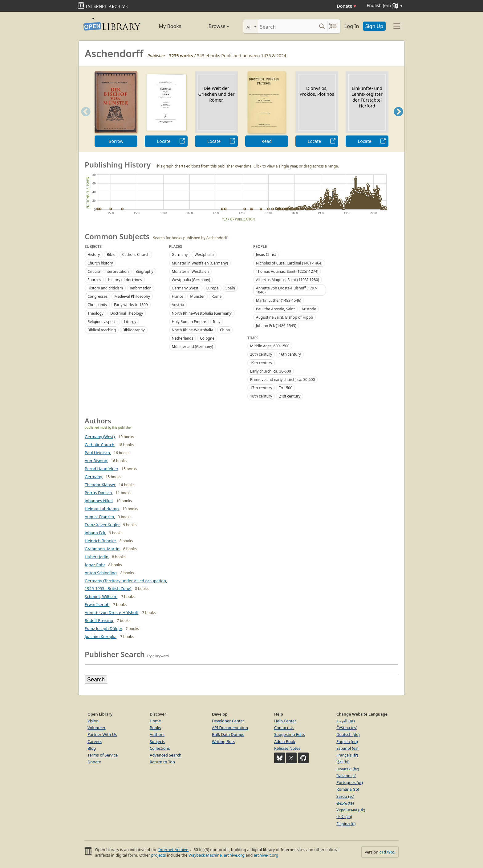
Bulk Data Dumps (228, 734)
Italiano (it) (346, 776)
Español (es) (347, 748)
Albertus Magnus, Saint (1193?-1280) (288, 280)
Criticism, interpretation (108, 271)
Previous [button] (84, 119)
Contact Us (284, 728)
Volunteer (97, 728)
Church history (100, 263)
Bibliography (134, 330)
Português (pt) (350, 782)
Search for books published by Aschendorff (190, 238)
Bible (111, 254)
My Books (170, 26)
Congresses (97, 296)
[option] (116, 109)
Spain (230, 288)
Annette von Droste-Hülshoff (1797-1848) (287, 290)
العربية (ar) (345, 721)
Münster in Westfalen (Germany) (200, 263)
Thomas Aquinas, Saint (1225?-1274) (287, 271)
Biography (144, 271)
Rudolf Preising (99, 620)
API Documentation (230, 728)
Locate (164, 141)
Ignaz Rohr (95, 565)
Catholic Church (136, 254)
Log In (352, 26)
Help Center (285, 721)
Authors (157, 734)
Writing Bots (223, 741)
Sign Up (374, 26)
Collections (160, 748)
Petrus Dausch (98, 493)
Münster (197, 296)
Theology (95, 313)
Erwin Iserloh (97, 604)
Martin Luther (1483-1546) (279, 300)
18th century (261, 396)
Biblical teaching (102, 330)
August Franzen (99, 517)
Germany (180, 254)
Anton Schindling (101, 573)
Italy (217, 322)
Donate (346, 6)
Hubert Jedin (97, 557)
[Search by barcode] (333, 26)
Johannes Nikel (99, 501)
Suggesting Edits (290, 734)
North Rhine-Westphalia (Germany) (202, 313)
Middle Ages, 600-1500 (270, 346)
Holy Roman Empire (189, 322)
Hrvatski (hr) (348, 769)
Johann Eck (95, 533)
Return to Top (162, 762)
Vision (93, 721)
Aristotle (309, 309)
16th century (290, 354)
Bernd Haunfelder (101, 469)
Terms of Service (103, 755)
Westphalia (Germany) (191, 280)
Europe (213, 288)
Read (267, 141)
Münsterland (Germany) (193, 347)
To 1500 (286, 388)
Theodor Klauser (100, 485)
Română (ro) (348, 789)
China (225, 330)
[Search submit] (322, 26)
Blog (92, 748)
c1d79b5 (387, 852)
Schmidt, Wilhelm (101, 596)
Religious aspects (102, 322)
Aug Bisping (96, 461)
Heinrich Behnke (100, 541)
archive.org (234, 855)
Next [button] (398, 119)
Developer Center (228, 721)
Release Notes (287, 748)
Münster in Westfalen (190, 271)
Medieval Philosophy (132, 296)
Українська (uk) (351, 810)
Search (96, 680)
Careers (95, 741)
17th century (261, 388)
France (178, 296)
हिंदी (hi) (343, 762)
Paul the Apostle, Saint (275, 309)
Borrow (116, 141)
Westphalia (204, 254)
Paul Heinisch (97, 453)
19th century (261, 363)
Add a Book (285, 741)
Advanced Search (166, 755)
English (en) (347, 741)
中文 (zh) (344, 817)
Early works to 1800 (131, 305)
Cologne (207, 338)
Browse (212, 26)
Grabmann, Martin (102, 549)
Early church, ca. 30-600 (271, 371)
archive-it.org (266, 855)
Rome (217, 296)
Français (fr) (347, 755)
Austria (178, 305)
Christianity (97, 305)
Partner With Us (102, 734)
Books (155, 728)
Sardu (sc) (345, 796)
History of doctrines (125, 280)
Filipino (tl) (346, 824)
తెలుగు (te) (345, 803)
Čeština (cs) (347, 728)
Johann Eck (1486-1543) (276, 326)
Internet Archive (173, 850)
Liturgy (130, 322)
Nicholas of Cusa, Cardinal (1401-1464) (289, 263)
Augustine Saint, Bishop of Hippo (284, 317)
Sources (94, 280)
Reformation (141, 288)
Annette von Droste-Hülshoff (112, 612)
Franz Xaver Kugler (102, 525)
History (94, 254)
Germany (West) (186, 288)
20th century (261, 354)
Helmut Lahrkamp (102, 509)
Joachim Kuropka (101, 636)
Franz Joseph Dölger (103, 628)
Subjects (157, 741)
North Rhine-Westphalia (193, 330)
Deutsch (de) (348, 734)
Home (155, 721)
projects (158, 855)
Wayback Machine (205, 855)
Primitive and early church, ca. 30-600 (282, 379)
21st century (290, 396)
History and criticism (105, 288)
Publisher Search (115, 654)
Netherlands (183, 338)
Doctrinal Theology (127, 313)
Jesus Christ (266, 254)
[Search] (287, 26)
